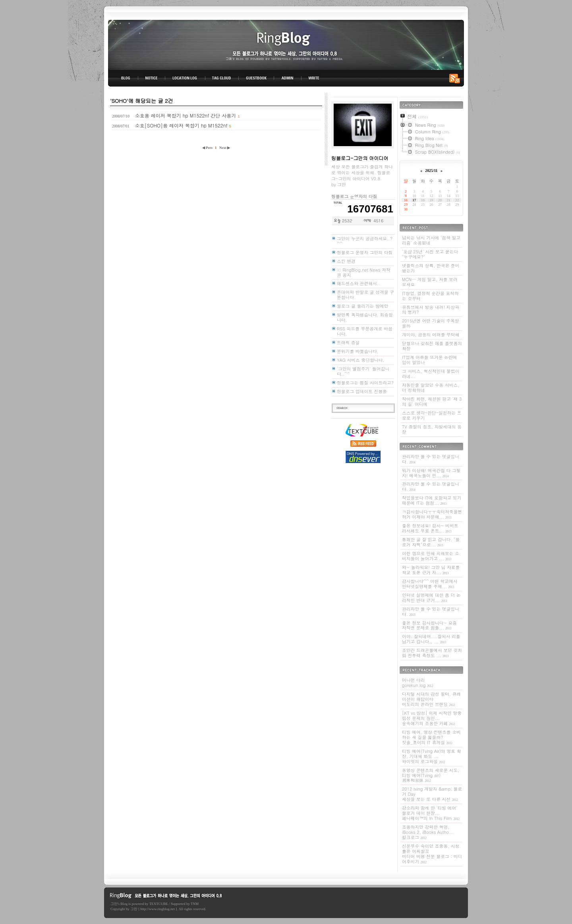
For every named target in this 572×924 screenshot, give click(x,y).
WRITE (313, 78)
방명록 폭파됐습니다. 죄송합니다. (365, 317)
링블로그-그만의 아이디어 (286, 44)
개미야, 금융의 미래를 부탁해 (431, 335)
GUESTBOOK (256, 78)
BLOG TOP (123, 78)
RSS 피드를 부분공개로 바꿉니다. (365, 331)
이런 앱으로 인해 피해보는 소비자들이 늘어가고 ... (431, 556)
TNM (195, 904)
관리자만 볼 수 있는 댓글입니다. (431, 459)
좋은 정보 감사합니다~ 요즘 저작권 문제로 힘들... (429, 625)
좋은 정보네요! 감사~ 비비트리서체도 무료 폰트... (430, 528)
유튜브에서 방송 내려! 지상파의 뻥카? (431, 310)
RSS (456, 78)
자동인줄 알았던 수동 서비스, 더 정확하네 (431, 388)
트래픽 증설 (348, 342)
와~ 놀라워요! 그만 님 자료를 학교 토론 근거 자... (431, 570)
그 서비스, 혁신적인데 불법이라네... (431, 374)
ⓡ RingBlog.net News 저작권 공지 (364, 272)
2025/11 (431, 171)
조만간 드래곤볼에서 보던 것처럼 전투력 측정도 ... (432, 653)
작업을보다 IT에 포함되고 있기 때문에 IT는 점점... (432, 500)
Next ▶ (225, 148)
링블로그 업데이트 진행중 (362, 391)
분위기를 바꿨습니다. (358, 351)
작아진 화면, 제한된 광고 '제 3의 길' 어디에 (432, 401)
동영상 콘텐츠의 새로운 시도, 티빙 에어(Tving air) (431, 775)
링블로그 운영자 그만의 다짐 (365, 252)
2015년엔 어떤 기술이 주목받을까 (431, 323)
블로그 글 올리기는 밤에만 (363, 306)
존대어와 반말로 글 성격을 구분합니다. (365, 295)
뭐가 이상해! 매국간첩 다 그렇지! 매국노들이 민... (431, 473)
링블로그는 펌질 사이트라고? (365, 383)
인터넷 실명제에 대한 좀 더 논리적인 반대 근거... (431, 598)
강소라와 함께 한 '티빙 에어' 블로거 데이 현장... (431, 813)
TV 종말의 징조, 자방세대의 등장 (432, 429)
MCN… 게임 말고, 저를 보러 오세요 (430, 282)
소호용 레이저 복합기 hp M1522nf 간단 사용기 (186, 115)
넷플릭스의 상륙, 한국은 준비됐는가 (431, 268)
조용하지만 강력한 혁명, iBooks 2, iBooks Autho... (428, 832)
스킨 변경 (346, 261)
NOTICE (152, 78)
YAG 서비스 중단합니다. (360, 360)
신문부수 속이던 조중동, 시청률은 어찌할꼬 (432, 854)
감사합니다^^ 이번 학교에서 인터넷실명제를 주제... (430, 584)
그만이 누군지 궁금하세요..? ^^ (365, 241)
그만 (114, 904)
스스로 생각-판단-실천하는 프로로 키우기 (432, 415)
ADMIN (288, 78)
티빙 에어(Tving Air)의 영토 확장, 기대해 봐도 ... (432, 756)
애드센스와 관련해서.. (358, 283)
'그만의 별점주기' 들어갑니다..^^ (363, 371)
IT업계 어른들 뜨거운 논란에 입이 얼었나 (430, 360)
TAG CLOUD (222, 78)
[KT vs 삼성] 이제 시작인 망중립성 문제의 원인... (432, 718)
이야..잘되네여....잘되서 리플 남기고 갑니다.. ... (431, 639)
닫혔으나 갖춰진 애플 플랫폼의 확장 (432, 346)
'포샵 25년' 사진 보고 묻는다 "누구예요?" (430, 254)
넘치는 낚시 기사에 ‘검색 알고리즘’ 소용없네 (431, 240)
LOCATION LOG (186, 78)
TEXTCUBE (159, 904)
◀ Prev (208, 148)
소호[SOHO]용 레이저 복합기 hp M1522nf (181, 125)
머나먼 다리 (417, 683)
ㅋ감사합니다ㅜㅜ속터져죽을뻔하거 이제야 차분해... (432, 514)
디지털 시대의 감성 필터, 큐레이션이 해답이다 (431, 699)
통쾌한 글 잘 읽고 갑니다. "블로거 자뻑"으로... (431, 542)
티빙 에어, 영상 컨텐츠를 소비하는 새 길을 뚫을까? (431, 737)
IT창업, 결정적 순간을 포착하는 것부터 (430, 296)
